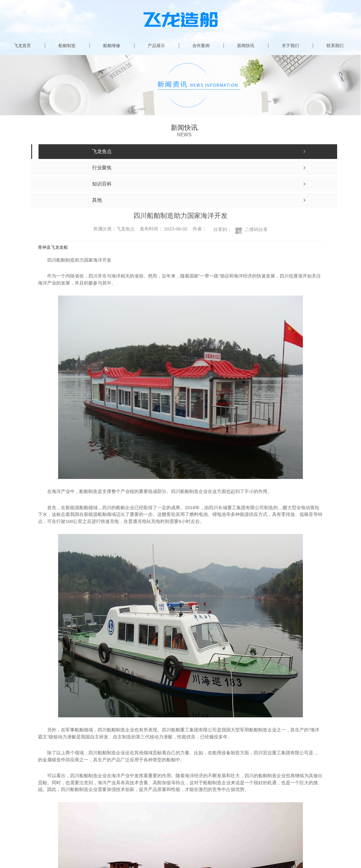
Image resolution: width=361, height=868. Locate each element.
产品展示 (156, 46)
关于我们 (290, 46)
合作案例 (201, 46)
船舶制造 (67, 46)
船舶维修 (112, 46)
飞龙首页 (22, 46)
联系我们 (335, 46)
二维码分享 (256, 229)
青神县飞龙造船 (53, 247)
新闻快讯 (246, 46)
